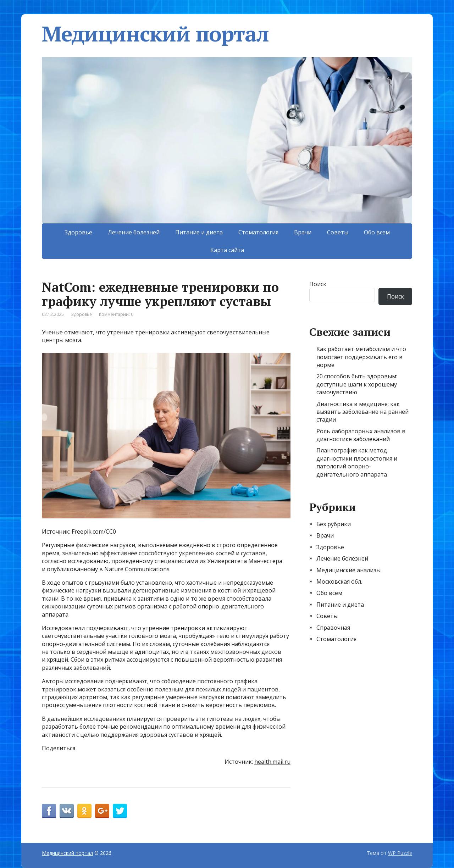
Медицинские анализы (348, 570)
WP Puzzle (400, 853)
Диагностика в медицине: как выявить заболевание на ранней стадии (362, 412)
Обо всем (377, 232)
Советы (338, 232)
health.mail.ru (272, 762)
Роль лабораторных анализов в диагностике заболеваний (361, 435)
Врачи (303, 232)
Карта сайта (227, 250)
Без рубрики (334, 524)
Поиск (318, 284)
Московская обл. (339, 582)
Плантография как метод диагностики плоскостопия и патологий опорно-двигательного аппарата (357, 462)
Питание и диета (199, 232)
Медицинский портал (155, 34)
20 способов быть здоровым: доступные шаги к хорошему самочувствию (357, 384)
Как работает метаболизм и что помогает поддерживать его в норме (361, 357)
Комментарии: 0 (116, 314)
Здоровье (78, 232)
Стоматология (258, 232)
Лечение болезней (134, 232)
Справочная (333, 628)
